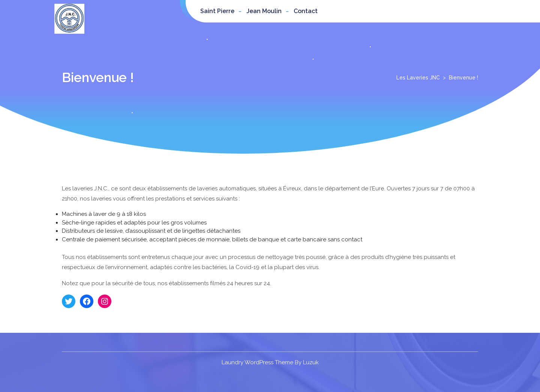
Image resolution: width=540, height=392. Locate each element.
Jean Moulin (264, 11)
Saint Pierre (217, 11)
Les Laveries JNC (418, 78)
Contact (306, 11)
